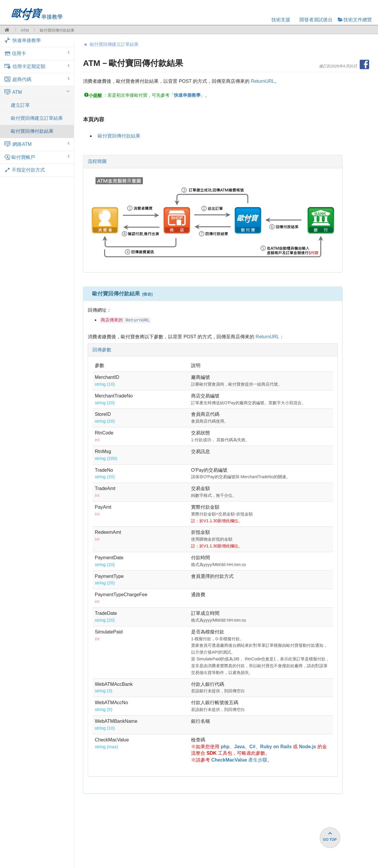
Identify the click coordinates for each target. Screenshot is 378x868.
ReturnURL (263, 81)
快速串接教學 (23, 40)
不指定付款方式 (25, 170)
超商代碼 (37, 79)
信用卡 (37, 53)
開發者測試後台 (316, 20)
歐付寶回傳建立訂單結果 (37, 118)
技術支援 (281, 20)
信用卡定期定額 (37, 66)
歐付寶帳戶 (37, 157)
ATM (25, 30)
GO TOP (330, 840)
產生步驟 (239, 760)
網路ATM (37, 144)
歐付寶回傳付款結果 (32, 131)
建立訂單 (20, 105)
